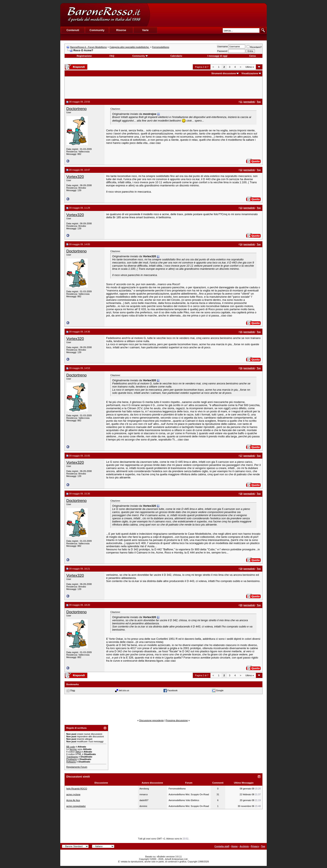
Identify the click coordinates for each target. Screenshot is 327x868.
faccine (73, 749)
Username (223, 46)
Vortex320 (75, 177)
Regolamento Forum (77, 767)
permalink (249, 102)
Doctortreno (76, 109)
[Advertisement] (208, 15)
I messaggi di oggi (217, 56)
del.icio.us (124, 690)
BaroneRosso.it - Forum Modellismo (89, 47)
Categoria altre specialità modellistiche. (129, 47)
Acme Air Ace (73, 800)
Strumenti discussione (224, 73)
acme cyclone (73, 794)
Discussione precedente (152, 720)
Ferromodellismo (161, 47)
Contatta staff (222, 846)
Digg (73, 690)
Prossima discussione (177, 720)
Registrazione (84, 56)
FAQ (112, 56)
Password (222, 51)
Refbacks (71, 762)
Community (140, 56)
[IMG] (78, 752)
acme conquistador (76, 806)
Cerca (252, 56)
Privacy (255, 846)
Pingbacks (72, 759)
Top (263, 846)
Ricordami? (254, 47)
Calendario (176, 56)
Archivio (244, 846)
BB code (71, 747)
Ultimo (250, 67)
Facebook (172, 690)
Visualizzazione (250, 73)
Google (220, 690)
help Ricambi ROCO (77, 789)
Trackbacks (72, 757)
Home (235, 846)
